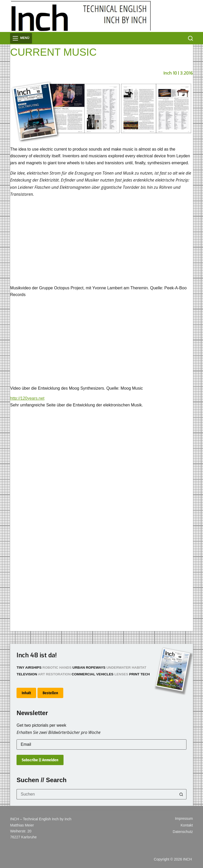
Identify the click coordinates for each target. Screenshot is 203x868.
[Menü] (21, 38)
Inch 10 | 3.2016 (178, 73)
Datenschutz (183, 832)
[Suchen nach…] (96, 794)
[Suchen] (190, 38)
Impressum (184, 818)
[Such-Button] (181, 794)
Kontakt (187, 825)
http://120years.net (27, 398)
